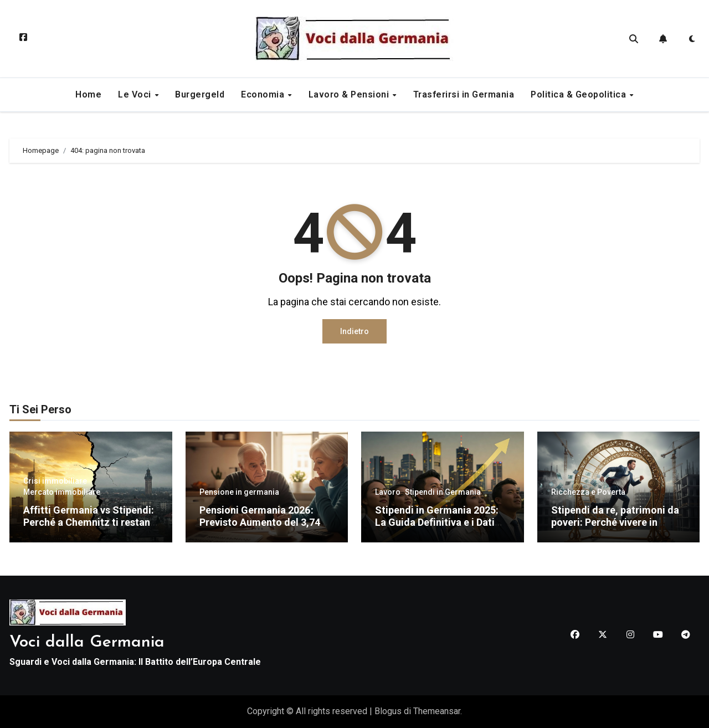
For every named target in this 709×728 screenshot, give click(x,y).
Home (88, 94)
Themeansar (437, 711)
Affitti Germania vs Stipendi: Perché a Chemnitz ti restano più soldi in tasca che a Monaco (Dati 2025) (90, 528)
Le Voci (136, 94)
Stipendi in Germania (443, 492)
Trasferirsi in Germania (464, 94)
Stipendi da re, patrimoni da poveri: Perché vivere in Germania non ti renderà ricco (615, 528)
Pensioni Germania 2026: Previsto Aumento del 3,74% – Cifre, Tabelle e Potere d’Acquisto (264, 528)
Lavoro (388, 492)
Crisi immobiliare (55, 481)
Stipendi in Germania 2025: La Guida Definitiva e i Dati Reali (437, 522)
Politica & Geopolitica (580, 94)
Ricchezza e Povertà (588, 492)
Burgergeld (200, 94)
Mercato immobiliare (62, 492)
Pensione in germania (239, 492)
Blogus (388, 711)
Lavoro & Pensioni (350, 94)
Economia (264, 94)
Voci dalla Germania (87, 642)
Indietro (354, 331)
